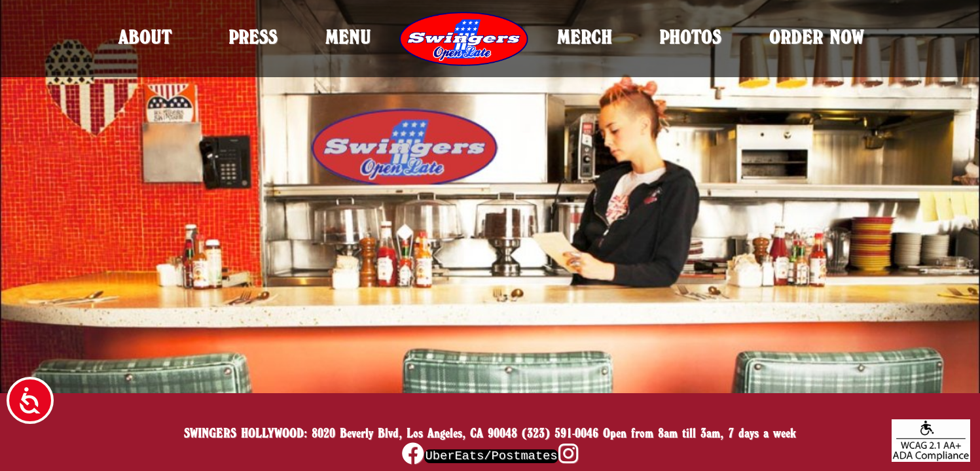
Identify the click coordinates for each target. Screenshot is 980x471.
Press (253, 37)
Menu (348, 37)
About (145, 37)
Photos (690, 37)
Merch (585, 37)
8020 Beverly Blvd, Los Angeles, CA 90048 (414, 433)
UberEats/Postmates (491, 456)
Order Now (817, 37)
